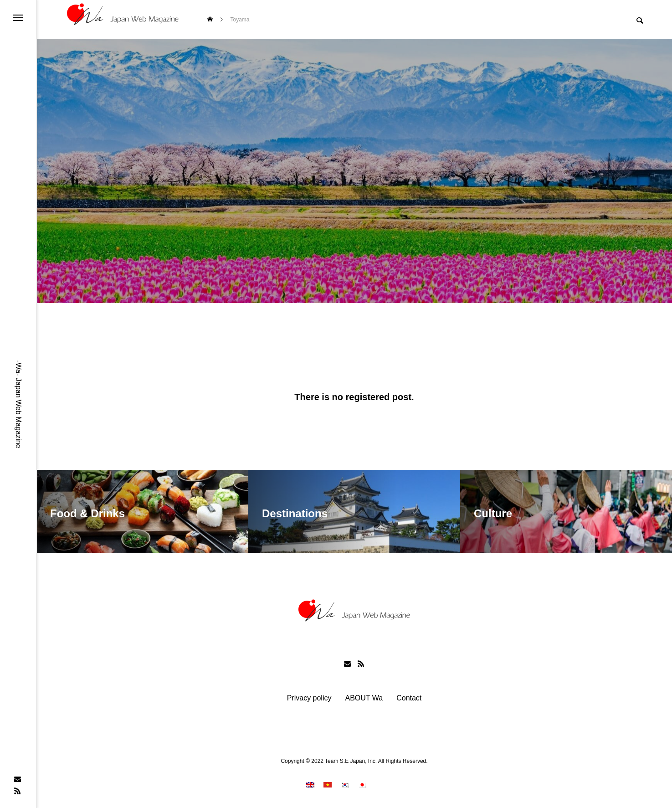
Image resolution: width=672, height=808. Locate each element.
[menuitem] (310, 785)
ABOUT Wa (364, 698)
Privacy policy (309, 698)
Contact (409, 698)
